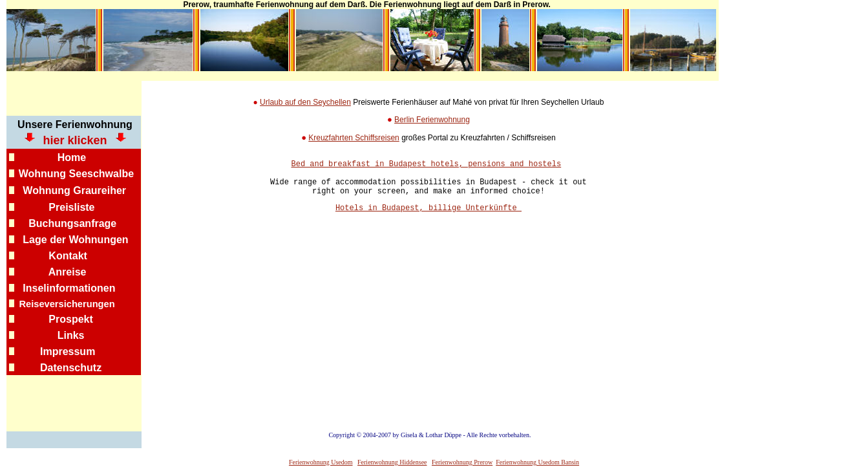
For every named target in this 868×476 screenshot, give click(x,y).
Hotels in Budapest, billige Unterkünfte (429, 217)
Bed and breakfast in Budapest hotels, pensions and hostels (427, 165)
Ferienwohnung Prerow (462, 462)
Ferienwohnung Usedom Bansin (537, 462)
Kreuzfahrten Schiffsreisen (354, 138)
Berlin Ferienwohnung (432, 120)
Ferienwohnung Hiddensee (392, 462)
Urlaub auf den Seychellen (305, 102)
